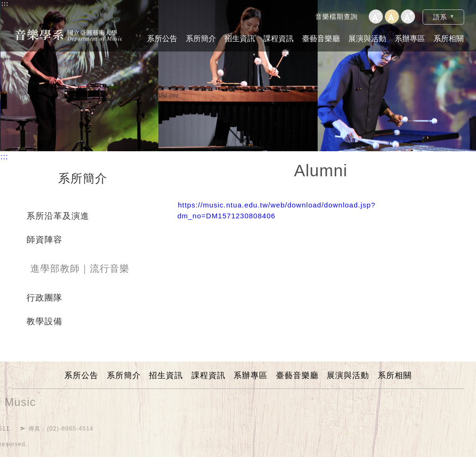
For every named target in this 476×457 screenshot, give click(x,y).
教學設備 (44, 321)
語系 (440, 17)
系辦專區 (410, 39)
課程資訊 (278, 39)
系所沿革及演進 (58, 216)
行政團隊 (44, 298)
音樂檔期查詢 (337, 17)
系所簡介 (201, 39)
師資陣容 (44, 240)
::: (5, 4)
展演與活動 (367, 39)
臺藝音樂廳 (321, 39)
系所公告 (162, 39)
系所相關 (449, 39)
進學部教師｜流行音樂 (80, 268)
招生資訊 (240, 39)
